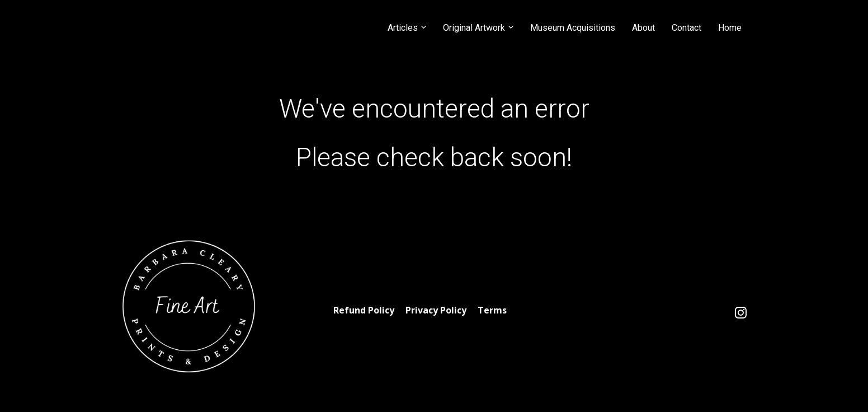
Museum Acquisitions (573, 28)
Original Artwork (474, 28)
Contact (687, 28)
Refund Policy (364, 311)
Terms (492, 311)
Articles (403, 28)
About (643, 28)
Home (730, 28)
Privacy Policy (436, 311)
